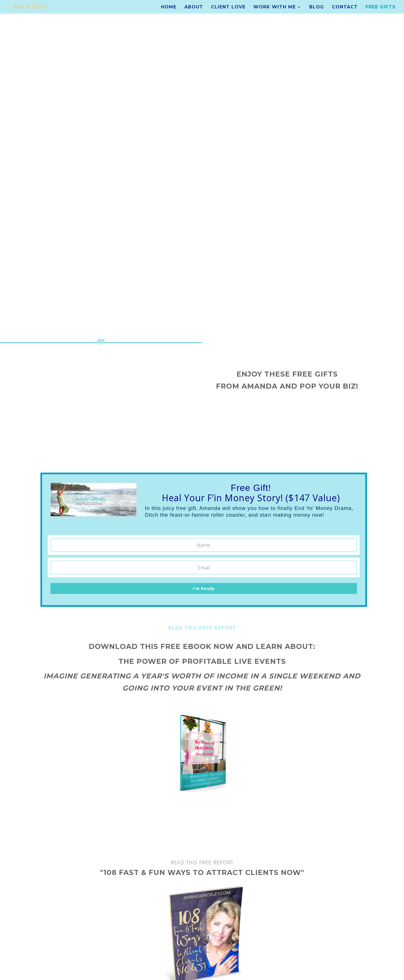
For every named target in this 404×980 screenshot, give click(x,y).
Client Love (228, 7)
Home (169, 7)
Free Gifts (381, 7)
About (194, 7)
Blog (317, 7)
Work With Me (275, 7)
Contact (345, 7)
